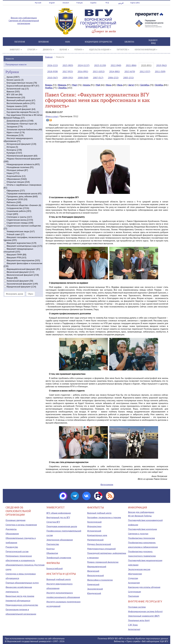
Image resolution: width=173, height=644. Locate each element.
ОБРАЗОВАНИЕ (44, 42)
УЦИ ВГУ (164, 641)
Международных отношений (101, 549)
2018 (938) (53, 71)
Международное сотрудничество (22, 605)
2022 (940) (116, 65)
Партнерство (53, 544)
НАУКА (68, 42)
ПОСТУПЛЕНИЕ (20, 42)
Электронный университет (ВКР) (144, 616)
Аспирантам (134, 583)
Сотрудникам (134, 592)
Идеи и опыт (52, 116)
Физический (93, 571)
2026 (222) (53, 65)
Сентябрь (145, 85)
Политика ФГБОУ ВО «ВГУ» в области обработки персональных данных (133, 638)
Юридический (94, 593)
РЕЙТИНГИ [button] (79, 49)
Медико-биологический (99, 544)
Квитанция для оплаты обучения (144, 587)
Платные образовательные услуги (22, 583)
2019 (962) (161, 65)
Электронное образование (60, 540)
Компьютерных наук (97, 535)
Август (131, 85)
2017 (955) (68, 71)
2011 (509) (160, 71)
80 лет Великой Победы (140, 516)
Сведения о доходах (138, 534)
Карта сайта (135, 3)
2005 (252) (128, 78)
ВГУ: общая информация (59, 513)
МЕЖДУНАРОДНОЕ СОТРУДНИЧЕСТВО (98, 42)
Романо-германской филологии (103, 562)
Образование (12, 534)
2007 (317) (98, 78)
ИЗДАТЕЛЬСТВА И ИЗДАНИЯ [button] (100, 49)
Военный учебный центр (59, 579)
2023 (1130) (100, 65)
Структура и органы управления (21, 525)
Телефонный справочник (59, 558)
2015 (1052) (99, 71)
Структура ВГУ (53, 522)
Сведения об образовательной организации (24, 22)
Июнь (109, 85)
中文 (107, 3)
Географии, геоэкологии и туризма (104, 517)
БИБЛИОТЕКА (129, 42)
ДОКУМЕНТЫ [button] (48, 49)
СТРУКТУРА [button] (32, 49)
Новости (10, 73)
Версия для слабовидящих (24, 18)
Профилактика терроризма (141, 538)
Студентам (133, 578)
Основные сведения (15, 520)
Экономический (95, 589)
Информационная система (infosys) (145, 611)
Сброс (31, 309)
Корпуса (51, 549)
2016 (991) (83, 71)
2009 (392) (68, 78)
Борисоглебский (55, 568)
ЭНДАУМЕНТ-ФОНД (153, 42)
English (52, 3)
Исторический (94, 531)
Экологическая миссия (139, 569)
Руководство (12, 547)
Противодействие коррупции (143, 529)
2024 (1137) (84, 65)
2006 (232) (113, 78)
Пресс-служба (133, 641)
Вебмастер (119, 641)
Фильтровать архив (15, 309)
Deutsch (66, 3)
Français (80, 3)
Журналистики (94, 526)
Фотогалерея (107, 484)
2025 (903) (68, 65)
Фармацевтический (97, 566)
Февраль (62, 85)
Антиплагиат (134, 629)
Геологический (94, 522)
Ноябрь (49, 88)
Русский (38, 3)
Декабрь (63, 88)
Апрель (86, 85)
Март (75, 85)
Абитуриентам (135, 574)
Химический (93, 584)
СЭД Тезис (133, 625)
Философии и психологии (100, 580)
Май (98, 85)
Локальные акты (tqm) (139, 620)
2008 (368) (83, 78)
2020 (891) (146, 65)
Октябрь (159, 85)
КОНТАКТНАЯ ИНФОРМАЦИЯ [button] (146, 49)
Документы (11, 529)
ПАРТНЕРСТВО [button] (123, 49)
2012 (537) (145, 71)
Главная (49, 57)
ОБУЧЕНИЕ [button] (64, 49)
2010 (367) (53, 78)
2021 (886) (131, 65)
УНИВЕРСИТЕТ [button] (16, 49)
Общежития (52, 553)
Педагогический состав (17, 551)
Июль (120, 85)
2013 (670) (130, 71)
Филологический (95, 575)
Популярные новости (16, 79)
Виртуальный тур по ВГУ (58, 517)
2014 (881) (114, 71)
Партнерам (134, 596)
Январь (49, 85)
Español (93, 3)
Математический (95, 540)
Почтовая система (137, 607)
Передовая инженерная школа (62, 526)
